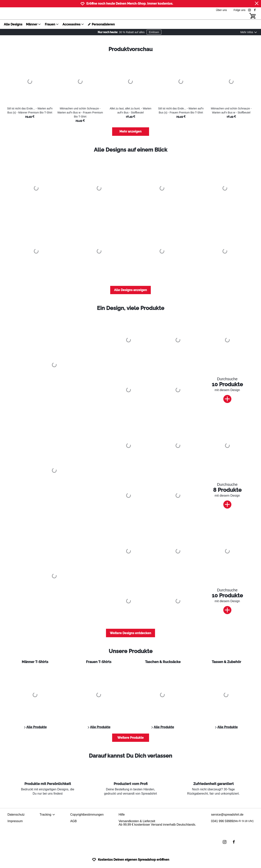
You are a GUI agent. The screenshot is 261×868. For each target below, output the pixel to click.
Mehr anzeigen (130, 131)
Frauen (52, 24)
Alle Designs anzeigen (130, 290)
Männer (33, 24)
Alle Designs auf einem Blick (131, 150)
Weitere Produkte (130, 738)
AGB (73, 821)
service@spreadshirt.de (227, 815)
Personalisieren (101, 24)
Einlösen (154, 32)
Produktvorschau (130, 49)
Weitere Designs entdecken (130, 633)
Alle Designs (13, 24)
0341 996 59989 (232, 821)
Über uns (221, 10)
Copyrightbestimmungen (87, 815)
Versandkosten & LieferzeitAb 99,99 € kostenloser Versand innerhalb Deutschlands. (157, 823)
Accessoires (73, 24)
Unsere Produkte (131, 651)
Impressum (15, 821)
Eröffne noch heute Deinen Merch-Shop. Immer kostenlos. (130, 4)
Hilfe (122, 815)
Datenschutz (16, 815)
